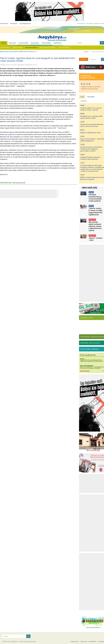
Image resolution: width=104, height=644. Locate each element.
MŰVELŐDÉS (46, 43)
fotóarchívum (4, 24)
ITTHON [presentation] (83, 101)
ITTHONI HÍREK (5, 48)
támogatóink (92, 641)
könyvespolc (14, 24)
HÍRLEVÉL (84, 59)
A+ (34, 65)
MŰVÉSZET (58, 43)
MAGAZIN (12, 43)
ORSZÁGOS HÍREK (31, 48)
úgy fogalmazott (10, 134)
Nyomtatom (29, 65)
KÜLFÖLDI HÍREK (64, 48)
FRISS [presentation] (82, 97)
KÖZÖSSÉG (35, 43)
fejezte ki (20, 150)
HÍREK (4, 43)
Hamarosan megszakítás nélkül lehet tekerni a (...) (19, 51)
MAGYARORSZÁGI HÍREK (48, 48)
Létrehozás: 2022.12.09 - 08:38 (8, 65)
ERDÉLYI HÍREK (18, 48)
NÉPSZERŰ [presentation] (91, 97)
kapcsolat (84, 641)
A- (36, 65)
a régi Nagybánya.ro (25, 24)
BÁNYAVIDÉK (23, 43)
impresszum (75, 641)
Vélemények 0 (21, 65)
